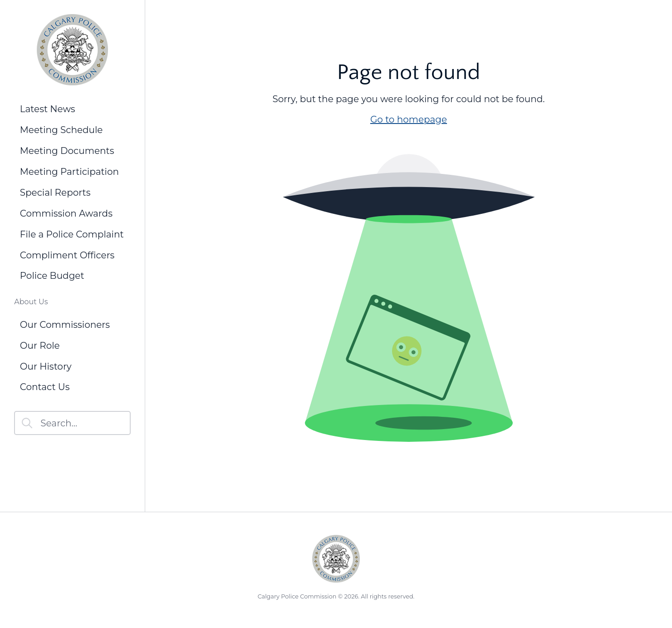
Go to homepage (409, 119)
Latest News (48, 109)
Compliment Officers (67, 255)
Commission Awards (66, 213)
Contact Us (45, 387)
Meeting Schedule (61, 130)
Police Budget (52, 276)
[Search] (72, 423)
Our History (46, 366)
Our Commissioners (65, 325)
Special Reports (55, 193)
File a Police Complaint (72, 234)
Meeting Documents (67, 151)
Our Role (40, 346)
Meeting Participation (69, 172)
